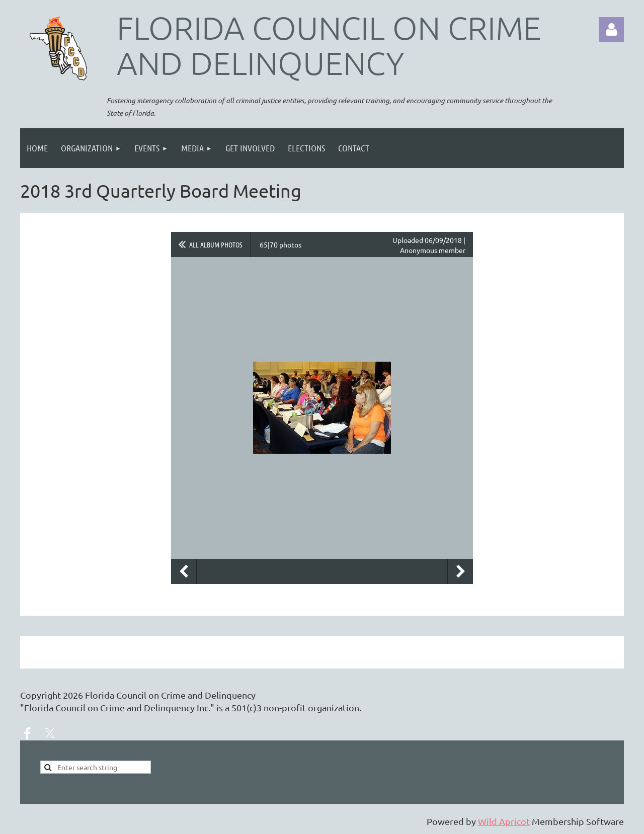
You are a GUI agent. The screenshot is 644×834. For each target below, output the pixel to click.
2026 (73, 695)
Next (460, 571)
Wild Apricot (504, 821)
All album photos (216, 244)
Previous (184, 571)
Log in (611, 30)
